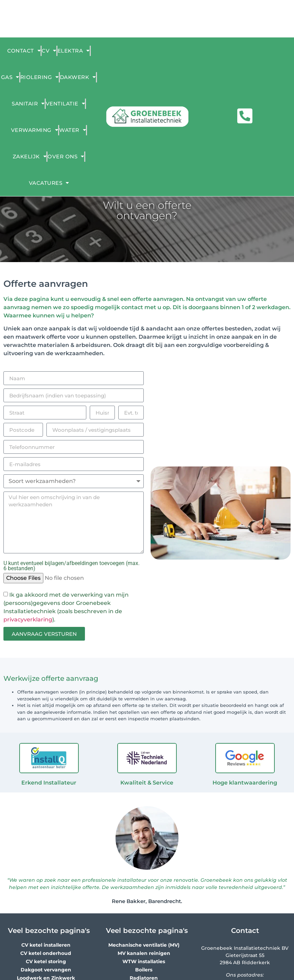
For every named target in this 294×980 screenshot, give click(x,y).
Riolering (40, 77)
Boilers (144, 970)
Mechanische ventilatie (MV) (144, 945)
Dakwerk (78, 77)
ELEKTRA (74, 51)
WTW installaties (144, 961)
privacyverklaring (28, 619)
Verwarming (35, 130)
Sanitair (28, 104)
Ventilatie (66, 104)
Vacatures (49, 183)
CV (49, 51)
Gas (10, 77)
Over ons (66, 156)
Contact (24, 51)
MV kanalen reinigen (144, 953)
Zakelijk (30, 156)
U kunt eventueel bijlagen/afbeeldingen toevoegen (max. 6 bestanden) (72, 566)
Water (73, 130)
